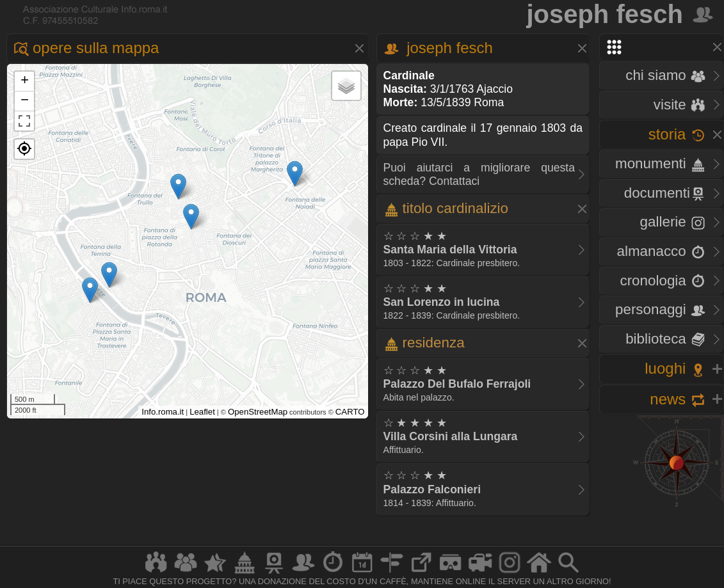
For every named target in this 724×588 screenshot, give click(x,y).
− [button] (25, 101)
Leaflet (202, 412)
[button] (24, 149)
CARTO (350, 412)
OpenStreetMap (258, 412)
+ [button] (25, 81)
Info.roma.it (163, 412)
